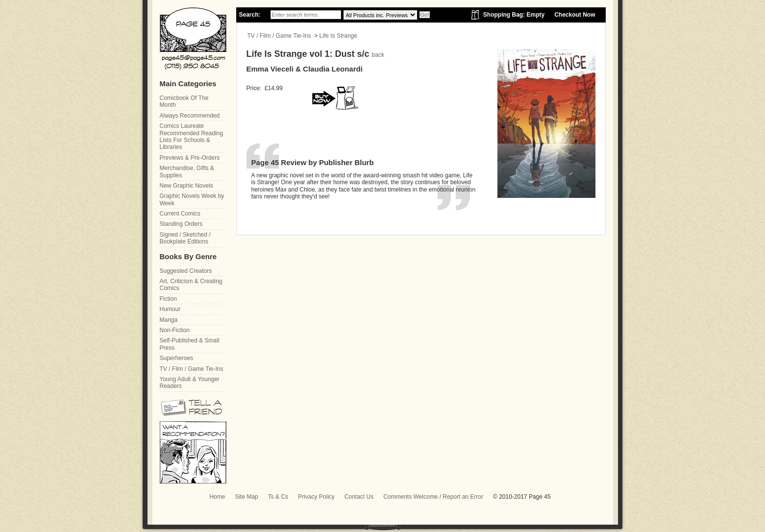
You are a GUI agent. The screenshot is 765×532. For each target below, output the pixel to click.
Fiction (168, 299)
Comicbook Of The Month (184, 101)
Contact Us (359, 497)
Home (217, 497)
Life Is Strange (338, 36)
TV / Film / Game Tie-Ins (279, 36)
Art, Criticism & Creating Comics (191, 285)
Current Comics (180, 214)
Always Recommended (190, 116)
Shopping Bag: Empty (514, 15)
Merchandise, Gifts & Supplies (187, 171)
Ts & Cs (278, 497)
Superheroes (177, 358)
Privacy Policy (316, 497)
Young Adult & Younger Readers (190, 383)
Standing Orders (181, 224)
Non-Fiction (175, 330)
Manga (169, 320)
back (378, 55)
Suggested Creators (186, 271)
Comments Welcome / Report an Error (433, 497)
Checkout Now (575, 15)
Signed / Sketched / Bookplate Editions (185, 238)
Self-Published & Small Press (190, 344)
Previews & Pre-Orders (190, 158)
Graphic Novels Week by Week (192, 199)
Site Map (246, 497)
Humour (170, 309)
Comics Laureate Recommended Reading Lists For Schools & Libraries (191, 136)
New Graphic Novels (186, 186)
